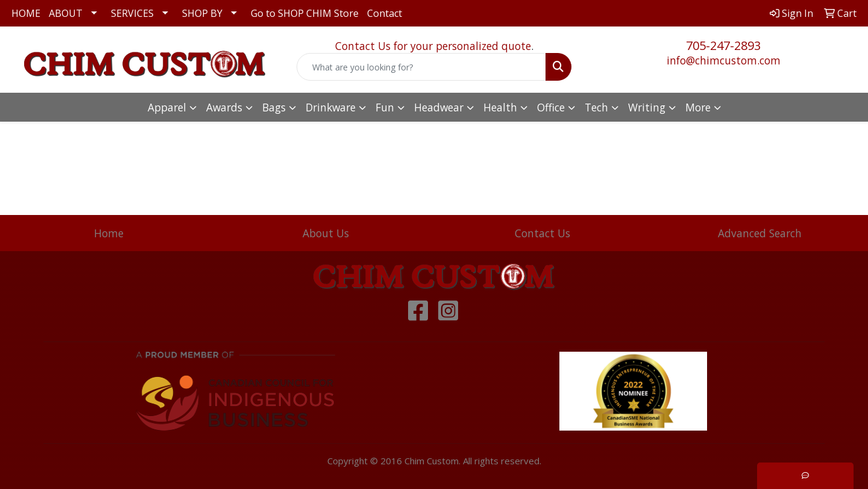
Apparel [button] (167, 107)
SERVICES (132, 13)
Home (109, 233)
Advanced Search (760, 233)
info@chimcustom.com (724, 60)
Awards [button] (224, 107)
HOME (26, 13)
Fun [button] (385, 107)
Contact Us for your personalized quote (433, 46)
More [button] (698, 107)
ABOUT (66, 13)
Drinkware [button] (331, 107)
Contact (385, 13)
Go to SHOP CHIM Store (305, 13)
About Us (326, 233)
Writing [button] (647, 107)
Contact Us (542, 233)
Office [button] (551, 107)
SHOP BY (202, 13)
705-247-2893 (723, 45)
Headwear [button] (439, 107)
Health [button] (500, 107)
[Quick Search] (421, 67)
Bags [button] (274, 107)
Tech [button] (596, 107)
